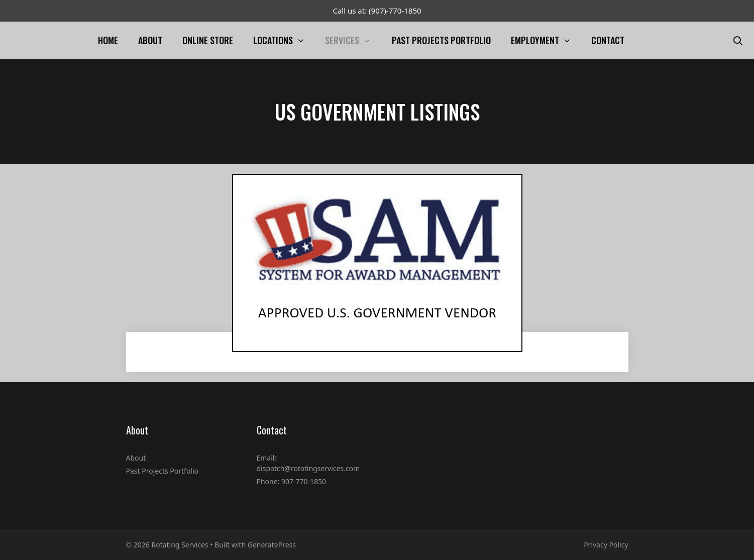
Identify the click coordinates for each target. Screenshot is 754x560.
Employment (546, 40)
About (150, 40)
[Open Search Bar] (738, 40)
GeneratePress (272, 545)
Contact (608, 40)
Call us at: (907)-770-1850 (377, 11)
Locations (284, 40)
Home (108, 40)
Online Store (208, 40)
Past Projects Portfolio (441, 40)
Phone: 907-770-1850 (292, 481)
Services (353, 40)
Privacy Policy (606, 545)
